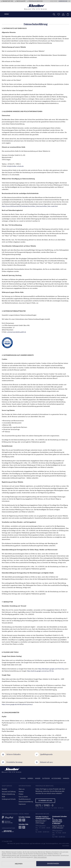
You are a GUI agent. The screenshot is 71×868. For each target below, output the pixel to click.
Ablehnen (19, 864)
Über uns (22, 789)
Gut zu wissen (23, 797)
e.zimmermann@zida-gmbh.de (16, 332)
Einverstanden (53, 864)
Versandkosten (36, 844)
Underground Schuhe (9, 799)
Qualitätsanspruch (25, 799)
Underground (63, 1)
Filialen (21, 794)
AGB (3, 797)
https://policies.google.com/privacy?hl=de (40, 671)
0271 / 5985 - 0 (44, 806)
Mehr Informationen (40, 857)
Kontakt (4, 789)
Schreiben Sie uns (45, 801)
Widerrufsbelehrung (8, 794)
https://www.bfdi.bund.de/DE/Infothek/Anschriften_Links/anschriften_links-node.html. (30, 206)
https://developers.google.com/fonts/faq (51, 669)
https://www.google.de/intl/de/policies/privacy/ (17, 704)
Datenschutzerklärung (26, 802)
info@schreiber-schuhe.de (15, 166)
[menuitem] (68, 14)
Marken (21, 792)
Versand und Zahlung (9, 792)
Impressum (22, 804)
